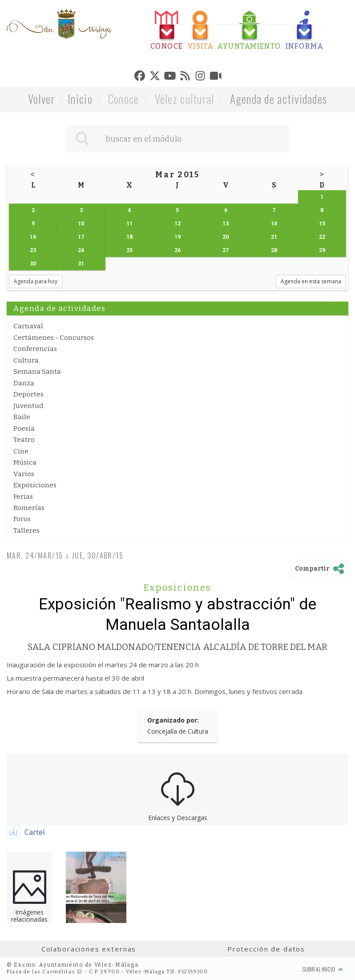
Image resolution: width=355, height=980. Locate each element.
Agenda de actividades (279, 99)
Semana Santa (37, 372)
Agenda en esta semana (311, 281)
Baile (22, 417)
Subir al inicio (323, 969)
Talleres (26, 531)
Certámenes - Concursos (54, 338)
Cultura (26, 360)
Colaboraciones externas (89, 949)
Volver (42, 99)
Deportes (28, 394)
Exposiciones (35, 485)
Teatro (24, 440)
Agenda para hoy (36, 281)
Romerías (29, 508)
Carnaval (28, 326)
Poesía (24, 429)
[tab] (167, 31)
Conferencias (35, 349)
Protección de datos (266, 949)
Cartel (34, 832)
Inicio (80, 99)
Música (25, 462)
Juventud (28, 406)
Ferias (23, 497)
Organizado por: (173, 720)
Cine (21, 451)
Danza (24, 383)
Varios (24, 474)
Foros (22, 519)
